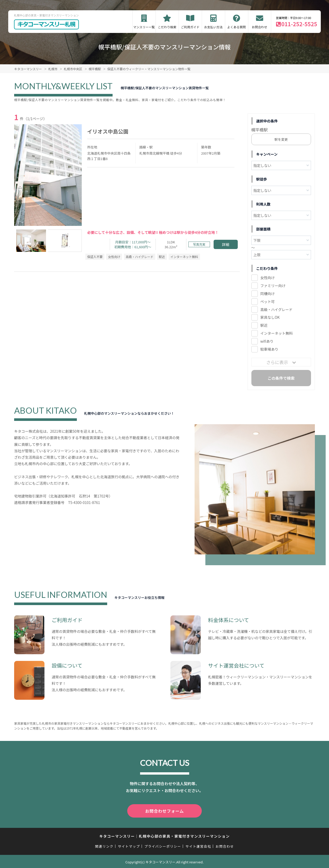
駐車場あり (269, 349)
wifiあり (267, 341)
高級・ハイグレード (276, 309)
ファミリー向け (273, 286)
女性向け (268, 278)
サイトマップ (129, 845)
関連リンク (104, 845)
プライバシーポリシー (163, 845)
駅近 (264, 325)
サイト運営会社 (198, 845)
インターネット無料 (277, 333)
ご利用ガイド (190, 27)
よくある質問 (236, 27)
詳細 (226, 244)
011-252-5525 (299, 24)
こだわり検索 (167, 27)
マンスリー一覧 (144, 27)
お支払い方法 (213, 27)
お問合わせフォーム (164, 810)
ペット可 (268, 302)
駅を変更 (281, 139)
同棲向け (268, 294)
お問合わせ (260, 27)
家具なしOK (270, 317)
